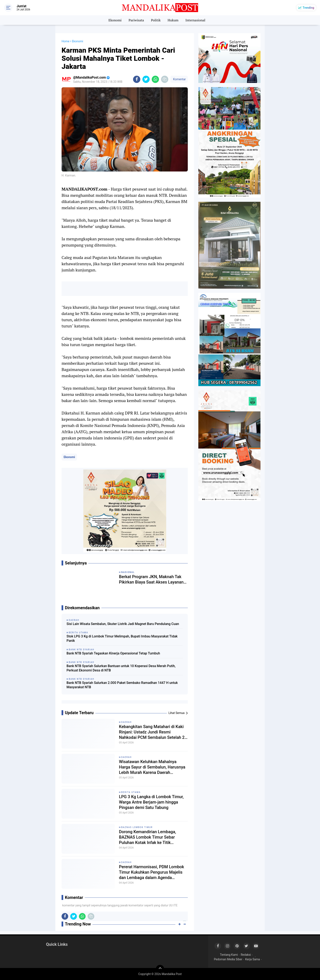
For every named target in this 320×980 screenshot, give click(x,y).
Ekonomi (115, 20)
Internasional (195, 20)
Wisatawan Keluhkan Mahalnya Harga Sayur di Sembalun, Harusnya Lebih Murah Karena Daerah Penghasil (152, 767)
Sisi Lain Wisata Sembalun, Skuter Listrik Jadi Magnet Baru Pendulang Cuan (123, 624)
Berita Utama (131, 792)
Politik (156, 20)
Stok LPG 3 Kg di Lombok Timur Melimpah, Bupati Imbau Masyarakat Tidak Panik (122, 638)
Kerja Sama (253, 959)
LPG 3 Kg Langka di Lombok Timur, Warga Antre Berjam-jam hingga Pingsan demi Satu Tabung (151, 802)
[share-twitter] (146, 79)
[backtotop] (160, 969)
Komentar (179, 79)
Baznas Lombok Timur (137, 827)
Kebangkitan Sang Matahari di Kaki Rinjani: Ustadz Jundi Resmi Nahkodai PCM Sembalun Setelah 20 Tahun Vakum (153, 732)
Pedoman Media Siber (228, 959)
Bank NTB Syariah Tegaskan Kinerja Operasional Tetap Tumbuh (113, 653)
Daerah (127, 722)
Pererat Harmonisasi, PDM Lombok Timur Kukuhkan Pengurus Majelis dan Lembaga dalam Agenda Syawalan (152, 872)
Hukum (173, 20)
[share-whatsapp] (155, 79)
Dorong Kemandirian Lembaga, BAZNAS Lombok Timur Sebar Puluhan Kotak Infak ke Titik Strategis (147, 837)
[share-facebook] (137, 79)
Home (65, 41)
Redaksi (246, 955)
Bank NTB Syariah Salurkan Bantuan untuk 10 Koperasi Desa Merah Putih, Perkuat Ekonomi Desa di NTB (121, 668)
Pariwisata (136, 20)
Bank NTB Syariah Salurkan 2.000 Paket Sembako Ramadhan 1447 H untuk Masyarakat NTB (122, 685)
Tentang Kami (229, 955)
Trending (308, 8)
